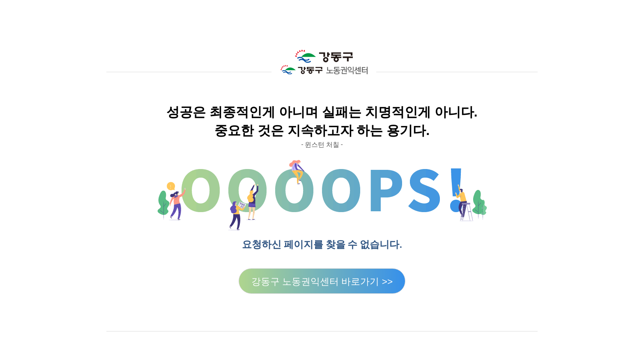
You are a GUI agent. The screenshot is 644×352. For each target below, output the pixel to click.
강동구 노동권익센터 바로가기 (322, 281)
